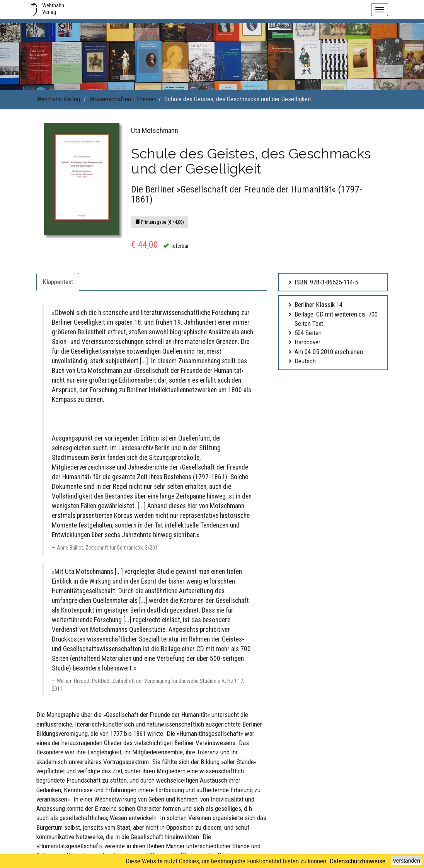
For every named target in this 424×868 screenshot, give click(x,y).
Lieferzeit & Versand (184, 774)
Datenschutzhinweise (358, 861)
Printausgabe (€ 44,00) (160, 222)
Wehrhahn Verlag (58, 99)
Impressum (175, 752)
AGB (168, 763)
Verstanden (406, 861)
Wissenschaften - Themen (123, 99)
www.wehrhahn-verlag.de (364, 850)
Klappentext (58, 282)
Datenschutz (176, 786)
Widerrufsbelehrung (183, 797)
